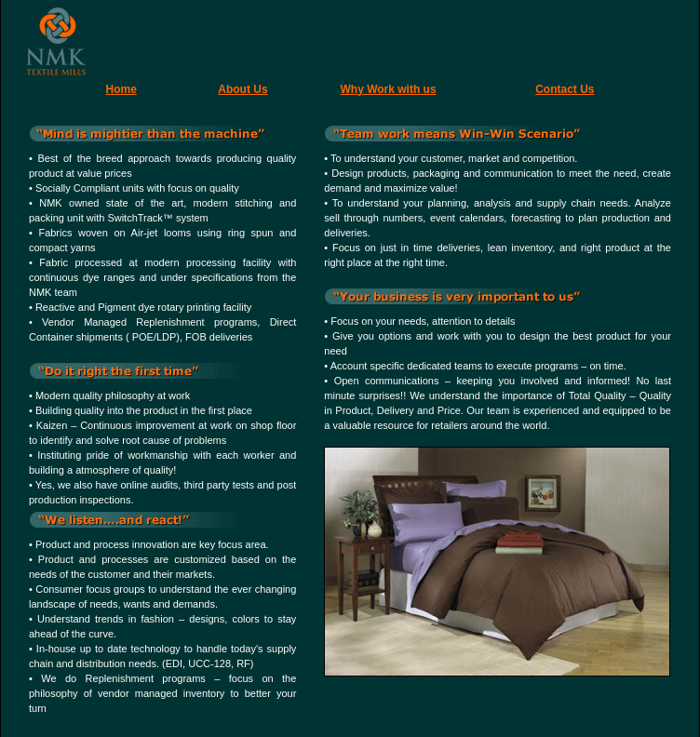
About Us (242, 89)
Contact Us (565, 89)
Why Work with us (389, 89)
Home (121, 89)
